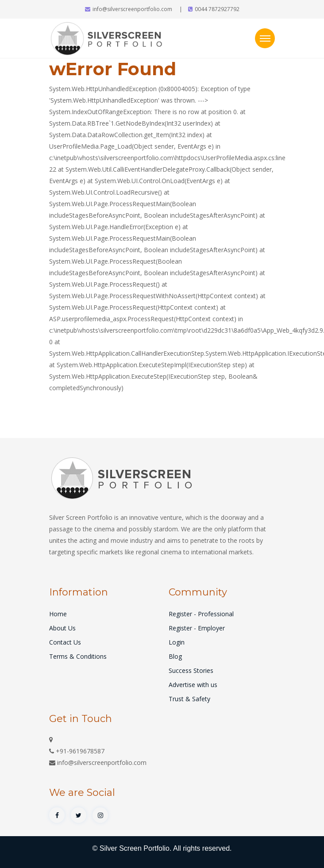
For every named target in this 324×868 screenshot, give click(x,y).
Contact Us (65, 642)
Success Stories (191, 670)
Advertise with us (193, 685)
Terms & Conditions (78, 656)
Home (58, 614)
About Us (62, 628)
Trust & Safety (189, 699)
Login (177, 642)
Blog (175, 656)
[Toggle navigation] (265, 38)
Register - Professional (201, 614)
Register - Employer (197, 628)
